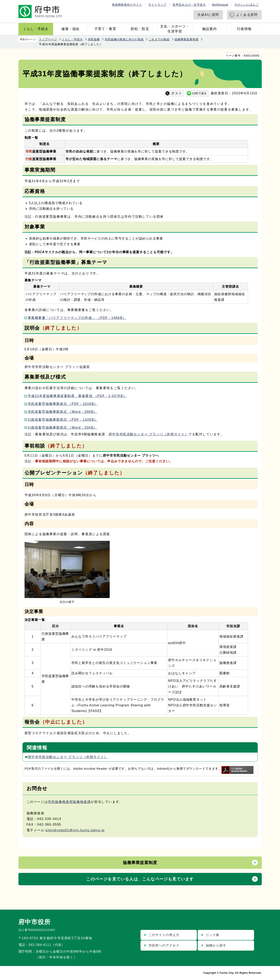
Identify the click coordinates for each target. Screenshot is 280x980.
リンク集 (213, 935)
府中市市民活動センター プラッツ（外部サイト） (149, 434)
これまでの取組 (159, 39)
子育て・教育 (105, 29)
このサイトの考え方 (164, 935)
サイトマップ (157, 5)
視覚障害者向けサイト (127, 5)
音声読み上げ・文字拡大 (189, 5)
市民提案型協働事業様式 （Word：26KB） (62, 412)
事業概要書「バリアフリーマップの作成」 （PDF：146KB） (77, 318)
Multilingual (220, 5)
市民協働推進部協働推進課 (69, 802)
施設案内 (209, 29)
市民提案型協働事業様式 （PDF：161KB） (63, 404)
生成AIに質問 (208, 15)
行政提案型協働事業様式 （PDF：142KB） (63, 420)
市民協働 (94, 39)
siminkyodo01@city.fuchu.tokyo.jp (75, 830)
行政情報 (244, 29)
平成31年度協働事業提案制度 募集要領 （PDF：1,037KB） (77, 396)
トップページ (48, 39)
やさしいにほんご (247, 5)
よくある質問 (247, 15)
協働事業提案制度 (187, 39)
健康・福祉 (71, 29)
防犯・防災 (140, 29)
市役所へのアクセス (164, 945)
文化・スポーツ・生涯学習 (175, 29)
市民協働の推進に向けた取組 (124, 39)
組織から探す (216, 945)
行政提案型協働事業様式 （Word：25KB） (62, 428)
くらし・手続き (36, 29)
